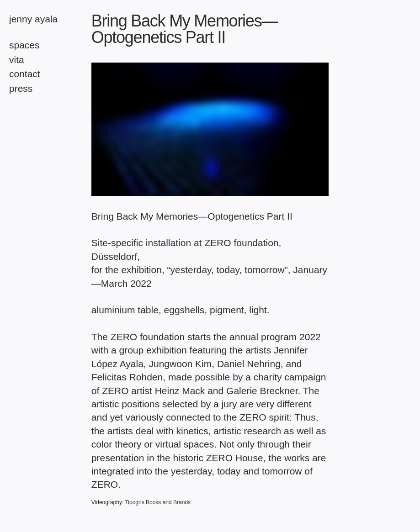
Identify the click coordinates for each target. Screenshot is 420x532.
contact (25, 74)
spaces (24, 45)
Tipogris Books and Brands (158, 502)
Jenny (33, 19)
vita (17, 60)
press (21, 88)
